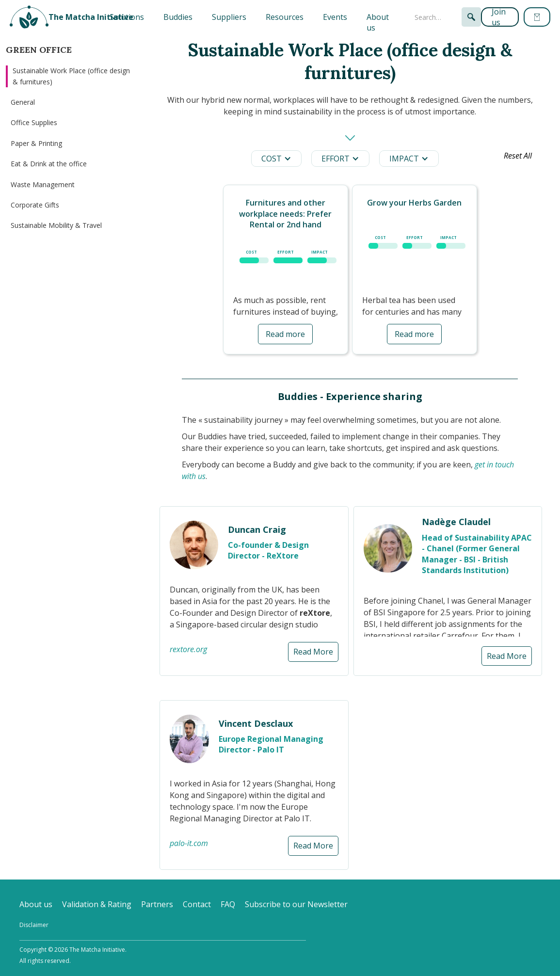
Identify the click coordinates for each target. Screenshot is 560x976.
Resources (285, 17)
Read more (285, 334)
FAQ (228, 904)
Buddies (178, 17)
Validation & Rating (97, 904)
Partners (157, 904)
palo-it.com (189, 843)
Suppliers (229, 17)
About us (378, 22)
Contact (197, 904)
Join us (499, 17)
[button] (127, 17)
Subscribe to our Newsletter (296, 904)
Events (335, 17)
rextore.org (188, 649)
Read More (313, 652)
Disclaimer (34, 925)
